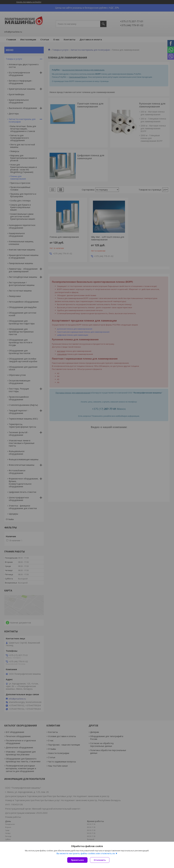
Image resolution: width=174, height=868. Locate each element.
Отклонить (100, 860)
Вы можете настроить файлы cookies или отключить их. (86, 854)
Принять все (77, 860)
